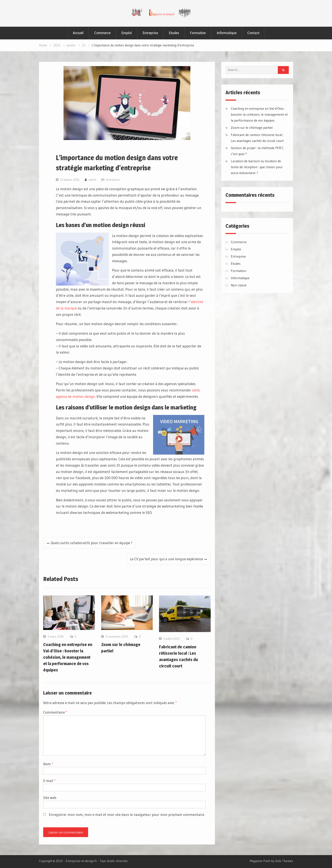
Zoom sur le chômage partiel (252, 128)
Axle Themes (284, 861)
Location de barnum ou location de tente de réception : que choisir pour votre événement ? (257, 167)
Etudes (174, 33)
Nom (48, 764)
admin (92, 180)
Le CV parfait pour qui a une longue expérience (167, 559)
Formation (198, 33)
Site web (50, 798)
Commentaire (55, 712)
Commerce (102, 33)
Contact (253, 33)
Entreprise (150, 33)
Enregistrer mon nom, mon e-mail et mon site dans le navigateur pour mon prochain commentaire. (127, 815)
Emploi (127, 33)
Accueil (78, 33)
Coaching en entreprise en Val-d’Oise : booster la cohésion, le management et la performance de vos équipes (68, 657)
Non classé (239, 285)
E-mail (49, 781)
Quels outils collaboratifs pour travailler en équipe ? (92, 543)
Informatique (227, 33)
